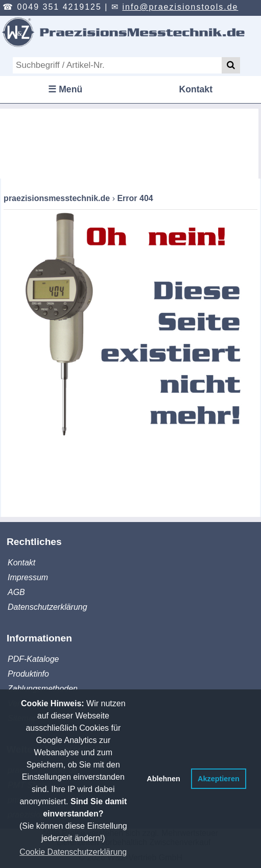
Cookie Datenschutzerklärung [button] (73, 852)
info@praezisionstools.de (180, 7)
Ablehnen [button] (163, 779)
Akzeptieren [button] (219, 779)
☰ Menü (65, 89)
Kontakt (196, 89)
